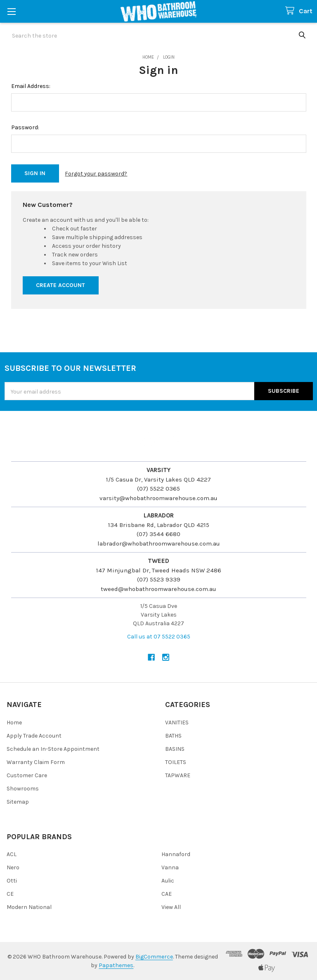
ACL (12, 854)
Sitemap (18, 802)
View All (171, 907)
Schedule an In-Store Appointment (53, 749)
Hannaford (176, 854)
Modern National (29, 907)
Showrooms (23, 789)
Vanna (170, 867)
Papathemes (116, 965)
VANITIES (177, 723)
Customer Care (27, 775)
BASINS (175, 749)
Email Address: (31, 86)
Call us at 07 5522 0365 (159, 637)
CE (10, 894)
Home (14, 723)
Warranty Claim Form (36, 762)
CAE (167, 894)
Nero (13, 867)
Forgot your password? (96, 174)
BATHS (173, 736)
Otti (12, 881)
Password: (25, 127)
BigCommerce (154, 957)
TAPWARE (178, 775)
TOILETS (176, 762)
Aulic (168, 881)
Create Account (60, 285)
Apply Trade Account (34, 736)
